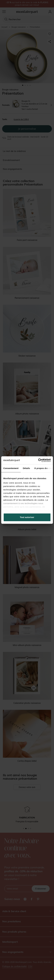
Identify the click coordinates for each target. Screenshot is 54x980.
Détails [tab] (26, 468)
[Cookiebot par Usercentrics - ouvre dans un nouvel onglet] (38, 460)
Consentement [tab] (11, 468)
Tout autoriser (27, 517)
